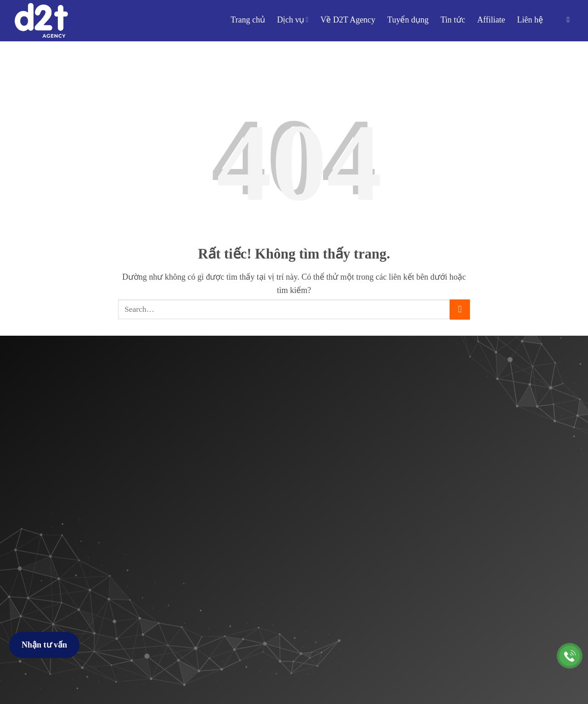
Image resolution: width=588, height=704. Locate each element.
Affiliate (491, 20)
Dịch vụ (293, 20)
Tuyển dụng (408, 20)
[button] (571, 20)
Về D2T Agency (348, 20)
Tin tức (453, 20)
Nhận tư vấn (44, 645)
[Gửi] (460, 310)
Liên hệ (530, 20)
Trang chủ (248, 20)
